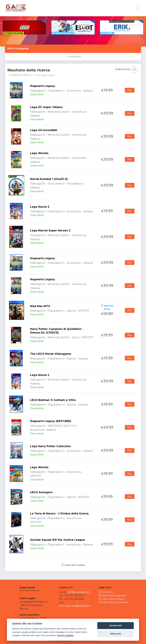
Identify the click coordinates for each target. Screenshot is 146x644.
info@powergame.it (79, 592)
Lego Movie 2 (40, 207)
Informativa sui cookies (114, 602)
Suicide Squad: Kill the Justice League (58, 540)
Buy (130, 90)
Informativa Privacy (111, 599)
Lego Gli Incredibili (44, 130)
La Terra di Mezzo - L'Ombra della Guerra (59, 514)
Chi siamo (106, 592)
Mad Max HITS (40, 306)
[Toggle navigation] (138, 8)
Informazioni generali (112, 595)
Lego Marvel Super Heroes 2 (50, 230)
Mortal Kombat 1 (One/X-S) (49, 179)
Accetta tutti (116, 625)
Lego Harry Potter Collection (50, 446)
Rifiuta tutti (116, 634)
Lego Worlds (39, 153)
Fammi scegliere (65, 635)
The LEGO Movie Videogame (51, 354)
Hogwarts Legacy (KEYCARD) (51, 421)
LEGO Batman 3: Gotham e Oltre (53, 400)
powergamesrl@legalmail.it (75, 606)
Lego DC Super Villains (46, 107)
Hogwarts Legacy (43, 86)
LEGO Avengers (41, 492)
